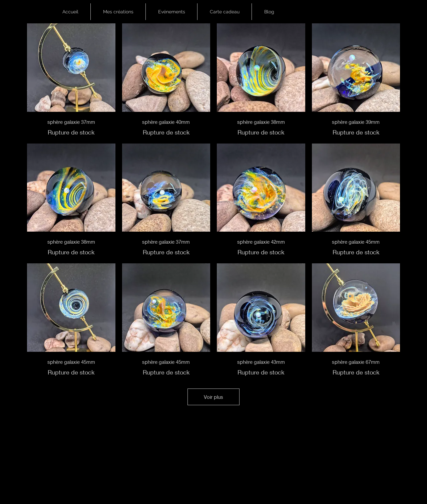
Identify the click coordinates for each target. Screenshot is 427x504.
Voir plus (213, 397)
